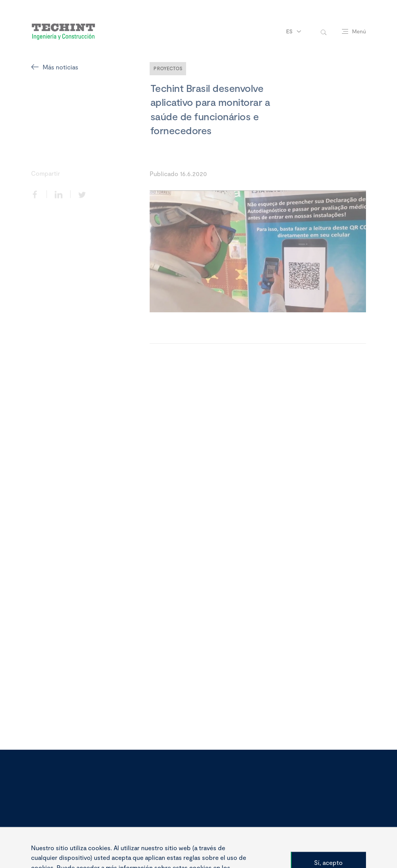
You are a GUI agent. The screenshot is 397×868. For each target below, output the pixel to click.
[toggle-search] (324, 32)
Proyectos (168, 68)
